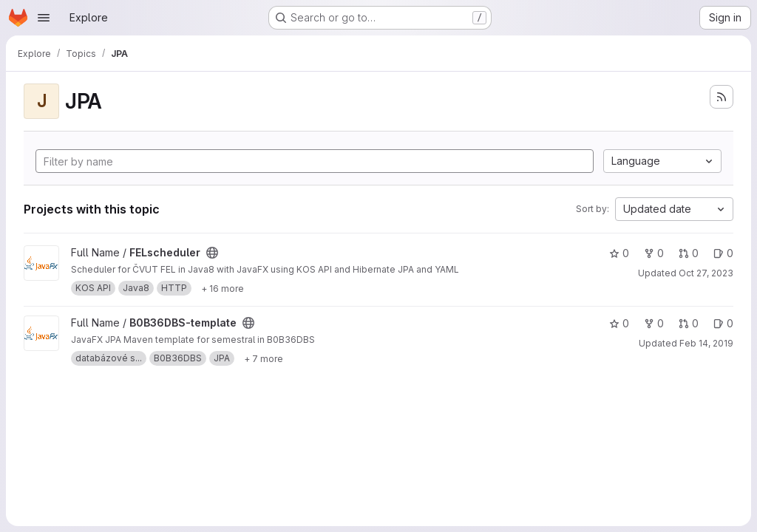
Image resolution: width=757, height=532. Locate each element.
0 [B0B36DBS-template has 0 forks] (654, 323)
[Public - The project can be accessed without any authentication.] (212, 253)
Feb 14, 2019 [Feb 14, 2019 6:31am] (706, 343)
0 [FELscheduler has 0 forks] (654, 253)
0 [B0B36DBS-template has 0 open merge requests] (689, 323)
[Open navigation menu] (44, 18)
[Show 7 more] (264, 358)
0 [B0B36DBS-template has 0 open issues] (723, 323)
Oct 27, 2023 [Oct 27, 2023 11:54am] (706, 273)
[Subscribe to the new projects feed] (722, 97)
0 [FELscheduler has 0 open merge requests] (689, 253)
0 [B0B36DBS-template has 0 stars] (619, 323)
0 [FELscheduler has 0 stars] (619, 253)
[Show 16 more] (223, 288)
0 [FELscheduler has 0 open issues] (723, 253)
